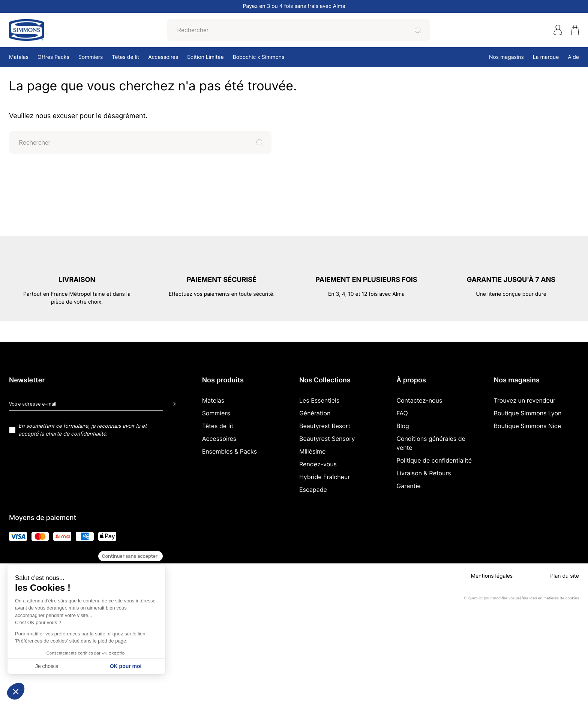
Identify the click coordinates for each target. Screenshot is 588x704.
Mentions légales (492, 576)
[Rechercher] (292, 30)
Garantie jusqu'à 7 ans (511, 280)
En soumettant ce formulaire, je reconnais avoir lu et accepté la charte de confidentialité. (82, 430)
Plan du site (565, 576)
